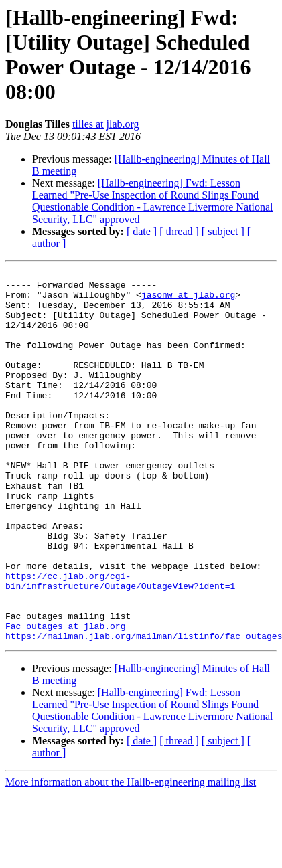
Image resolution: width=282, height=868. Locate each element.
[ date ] (142, 231)
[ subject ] (223, 231)
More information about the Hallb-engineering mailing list (131, 856)
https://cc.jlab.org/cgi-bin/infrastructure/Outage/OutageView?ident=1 (120, 644)
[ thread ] (179, 231)
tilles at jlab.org (106, 124)
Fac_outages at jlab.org (65, 698)
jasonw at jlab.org (188, 300)
